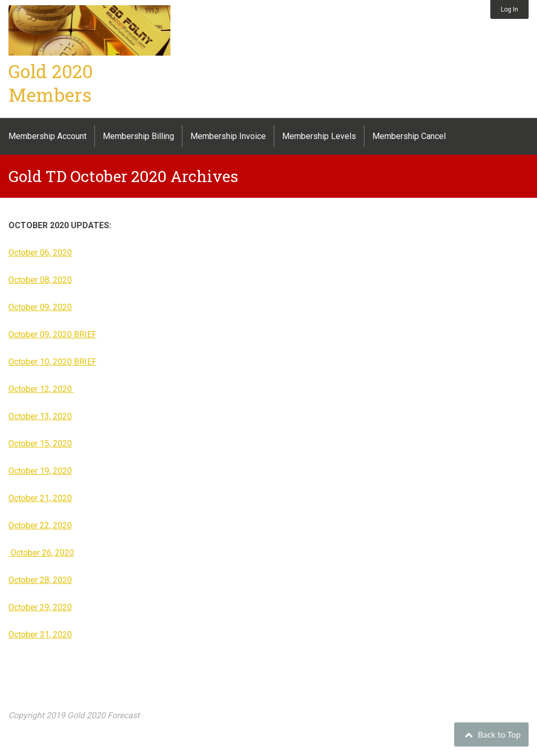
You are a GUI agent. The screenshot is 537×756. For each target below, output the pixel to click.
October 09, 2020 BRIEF (52, 334)
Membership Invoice (228, 136)
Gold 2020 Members (51, 83)
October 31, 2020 (40, 635)
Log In (509, 9)
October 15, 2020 (40, 444)
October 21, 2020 (40, 498)
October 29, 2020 (40, 607)
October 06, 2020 (40, 253)
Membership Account (47, 136)
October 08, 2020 (40, 280)
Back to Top (491, 734)
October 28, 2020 (40, 580)
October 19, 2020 (40, 471)
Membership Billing (138, 136)
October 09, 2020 (40, 307)
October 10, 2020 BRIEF (52, 362)
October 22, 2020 (40, 525)
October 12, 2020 (41, 389)
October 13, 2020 (40, 416)
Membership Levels (319, 136)
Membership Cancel (409, 136)
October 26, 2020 (41, 553)
